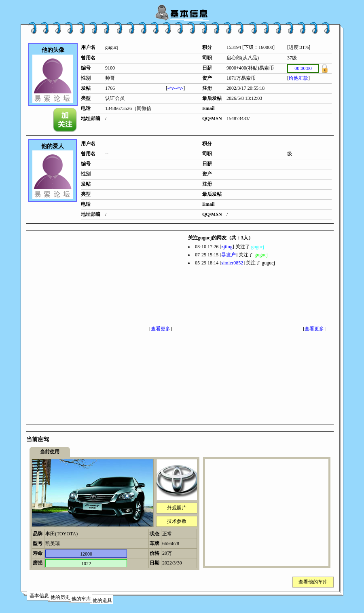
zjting (227, 247)
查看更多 (161, 329)
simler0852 (232, 263)
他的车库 (81, 599)
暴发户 (229, 255)
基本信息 (39, 596)
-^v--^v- (175, 88)
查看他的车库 (313, 582)
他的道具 (102, 600)
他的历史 (60, 597)
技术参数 (177, 521)
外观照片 (177, 508)
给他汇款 (298, 78)
